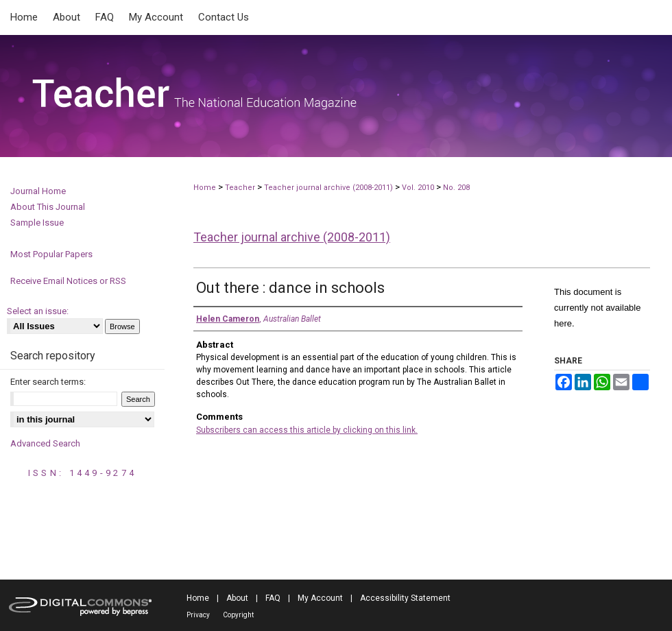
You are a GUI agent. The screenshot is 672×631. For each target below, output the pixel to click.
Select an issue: (38, 311)
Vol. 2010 (419, 188)
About (237, 598)
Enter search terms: (48, 382)
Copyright (238, 615)
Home (205, 188)
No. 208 (456, 188)
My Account (320, 598)
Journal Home (38, 191)
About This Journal (48, 207)
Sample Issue (37, 223)
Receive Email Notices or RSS (68, 281)
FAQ (273, 598)
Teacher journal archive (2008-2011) (328, 188)
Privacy (198, 615)
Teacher (240, 188)
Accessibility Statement (405, 598)
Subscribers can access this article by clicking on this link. (307, 430)
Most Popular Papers (51, 254)
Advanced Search (45, 443)
